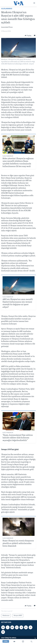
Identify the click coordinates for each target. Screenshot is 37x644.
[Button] (28, 36)
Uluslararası (7, 9)
